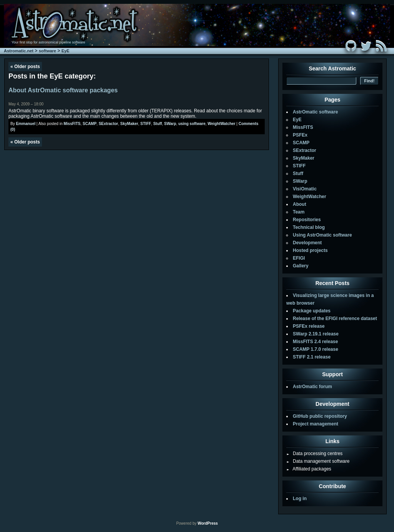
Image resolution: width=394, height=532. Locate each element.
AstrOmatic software (315, 112)
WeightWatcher (222, 124)
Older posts (25, 67)
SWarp (170, 124)
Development (307, 243)
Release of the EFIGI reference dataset (335, 319)
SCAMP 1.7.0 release (316, 349)
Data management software (318, 461)
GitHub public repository (320, 416)
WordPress (208, 523)
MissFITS (72, 124)
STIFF (146, 124)
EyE (66, 51)
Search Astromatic (332, 68)
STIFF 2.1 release (312, 357)
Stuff (158, 124)
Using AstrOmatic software (322, 235)
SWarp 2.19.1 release (316, 334)
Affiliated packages (309, 469)
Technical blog (309, 227)
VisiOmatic (305, 189)
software (48, 51)
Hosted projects (310, 250)
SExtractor (108, 124)
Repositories (307, 220)
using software (192, 124)
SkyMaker (129, 124)
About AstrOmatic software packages (63, 90)
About (300, 204)
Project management (316, 424)
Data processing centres (314, 454)
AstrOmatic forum (312, 387)
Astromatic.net (19, 51)
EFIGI (299, 258)
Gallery (301, 266)
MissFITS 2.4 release (315, 342)
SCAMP (90, 124)
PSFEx (300, 135)
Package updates (312, 311)
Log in (300, 499)
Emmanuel (26, 124)
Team (299, 212)
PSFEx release (309, 326)
